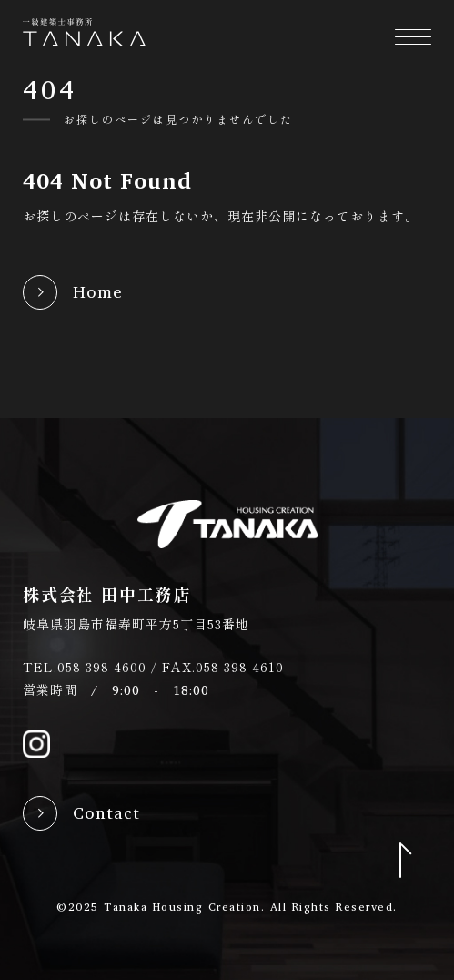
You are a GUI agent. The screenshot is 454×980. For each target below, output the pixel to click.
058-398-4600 (102, 667)
